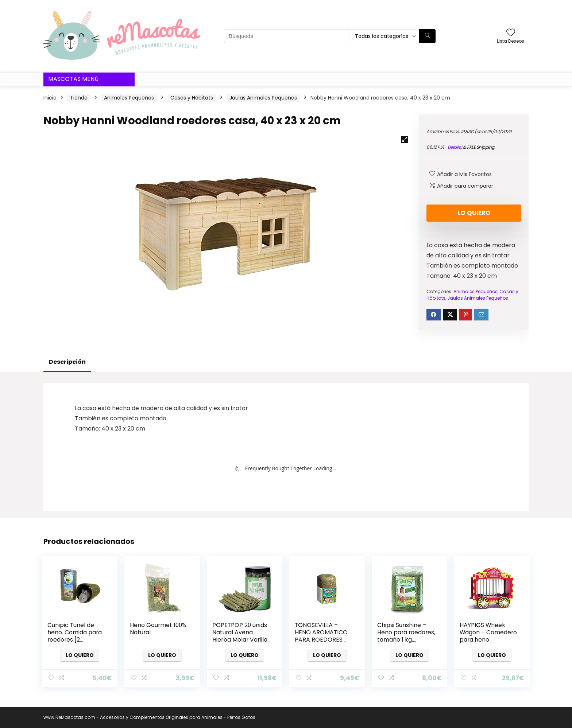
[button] (405, 140)
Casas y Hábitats (192, 98)
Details (454, 147)
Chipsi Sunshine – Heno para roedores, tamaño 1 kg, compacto (406, 636)
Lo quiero (474, 213)
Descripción (67, 362)
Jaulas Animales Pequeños (263, 98)
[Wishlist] (511, 33)
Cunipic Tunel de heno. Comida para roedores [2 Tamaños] (75, 636)
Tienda (79, 98)
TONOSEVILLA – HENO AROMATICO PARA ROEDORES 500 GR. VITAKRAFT (321, 636)
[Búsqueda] (427, 36)
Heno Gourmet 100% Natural (158, 629)
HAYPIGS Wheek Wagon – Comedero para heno (488, 632)
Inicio (50, 98)
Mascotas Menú (73, 79)
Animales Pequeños (129, 98)
